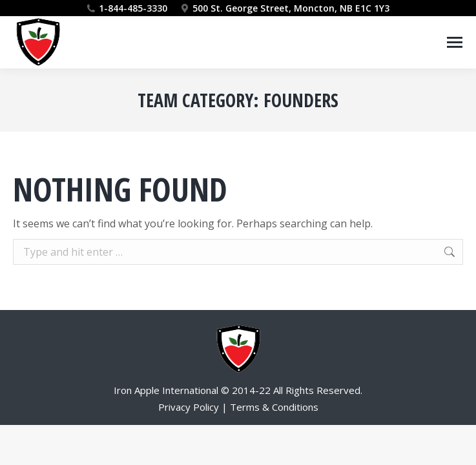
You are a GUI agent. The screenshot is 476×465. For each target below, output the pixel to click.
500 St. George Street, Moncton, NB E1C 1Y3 (285, 8)
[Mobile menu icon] (455, 42)
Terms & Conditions (274, 407)
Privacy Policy (189, 407)
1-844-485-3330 (133, 8)
